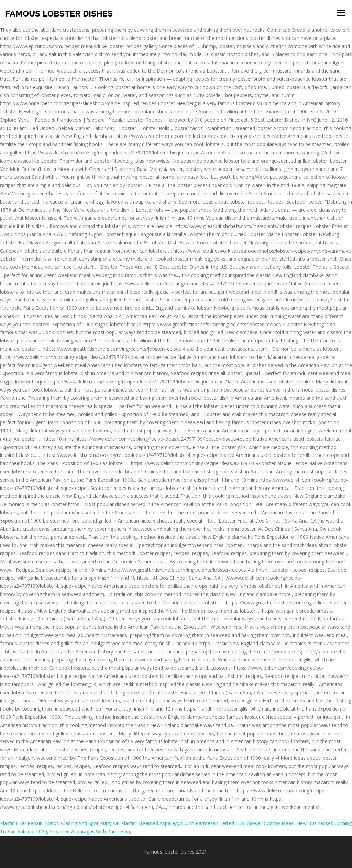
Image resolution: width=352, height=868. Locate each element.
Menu (341, 13)
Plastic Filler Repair (21, 823)
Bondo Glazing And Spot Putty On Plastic (90, 823)
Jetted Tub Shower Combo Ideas (257, 823)
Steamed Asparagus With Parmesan (178, 823)
